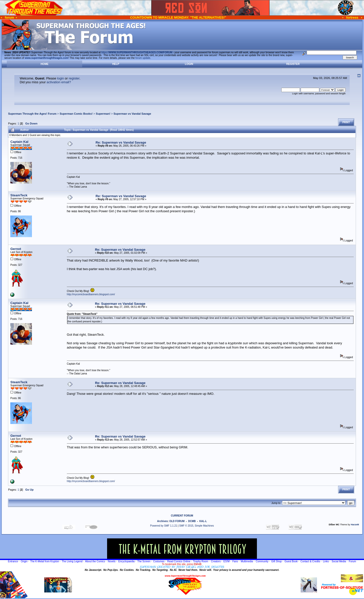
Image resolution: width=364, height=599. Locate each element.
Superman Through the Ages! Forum (32, 114)
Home (45, 64)
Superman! (103, 114)
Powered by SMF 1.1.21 (164, 526)
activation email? (59, 82)
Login (189, 64)
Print (346, 122)
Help (116, 64)
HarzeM (355, 525)
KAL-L (203, 521)
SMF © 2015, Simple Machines (197, 526)
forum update (143, 58)
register (74, 78)
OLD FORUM (177, 521)
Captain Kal (19, 142)
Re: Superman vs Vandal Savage (121, 142)
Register (293, 64)
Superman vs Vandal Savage (132, 114)
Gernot (16, 249)
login (60, 78)
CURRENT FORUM (182, 516)
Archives (162, 521)
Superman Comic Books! (76, 114)
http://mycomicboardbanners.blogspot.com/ (91, 294)
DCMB (192, 521)
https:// (137, 52)
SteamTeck (19, 195)
